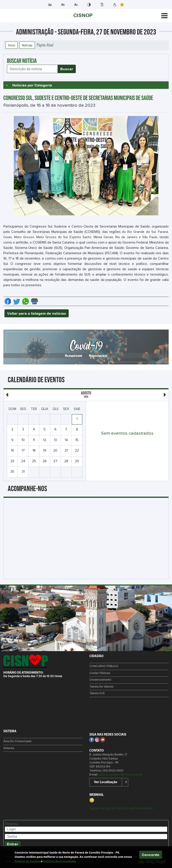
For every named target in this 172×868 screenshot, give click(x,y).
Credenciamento (100, 680)
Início (12, 45)
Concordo (151, 855)
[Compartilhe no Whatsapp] (26, 301)
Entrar (13, 844)
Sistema (9, 748)
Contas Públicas (100, 673)
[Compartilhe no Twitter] (17, 301)
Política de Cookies (27, 861)
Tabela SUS (97, 693)
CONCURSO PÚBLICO (104, 666)
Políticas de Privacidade (59, 861)
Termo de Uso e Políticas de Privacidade (121, 808)
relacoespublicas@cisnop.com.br (120, 775)
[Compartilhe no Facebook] (8, 301)
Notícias (27, 45)
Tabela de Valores (101, 687)
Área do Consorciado (17, 741)
